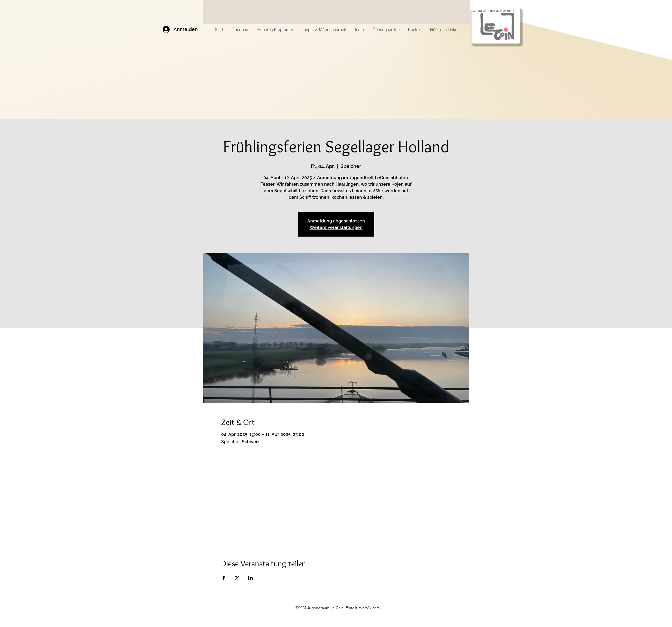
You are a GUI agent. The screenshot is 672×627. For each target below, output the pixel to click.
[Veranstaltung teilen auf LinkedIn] (250, 578)
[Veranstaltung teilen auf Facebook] (224, 578)
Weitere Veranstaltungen (336, 227)
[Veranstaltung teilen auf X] (237, 578)
